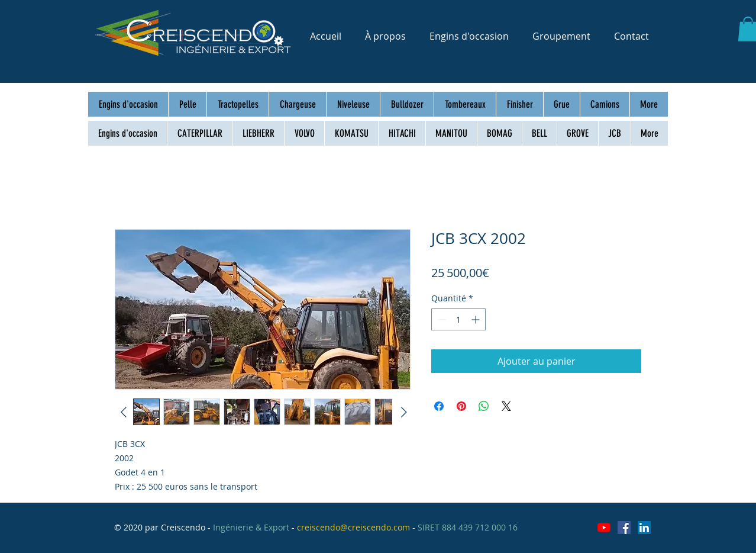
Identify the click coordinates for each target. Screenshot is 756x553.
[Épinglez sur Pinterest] (461, 406)
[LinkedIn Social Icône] (644, 528)
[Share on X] (506, 406)
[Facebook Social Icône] (624, 528)
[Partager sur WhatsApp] (484, 406)
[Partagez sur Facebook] (439, 406)
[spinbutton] (458, 319)
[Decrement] (440, 319)
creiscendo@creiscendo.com (353, 527)
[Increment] (476, 319)
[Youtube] (604, 528)
